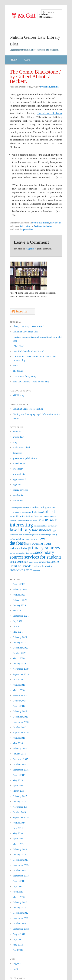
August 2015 (19, 775)
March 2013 (19, 897)
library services (20, 490)
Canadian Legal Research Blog (28, 409)
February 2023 (20, 600)
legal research (19, 479)
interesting (25, 226)
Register (17, 964)
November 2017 (21, 695)
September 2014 (21, 817)
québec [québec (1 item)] (22, 553)
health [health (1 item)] (45, 516)
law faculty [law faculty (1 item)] (52, 526)
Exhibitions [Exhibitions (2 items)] (28, 516)
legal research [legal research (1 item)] (24, 535)
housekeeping (19, 463)
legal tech (17, 485)
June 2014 (18, 828)
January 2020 (19, 663)
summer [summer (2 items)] (43, 562)
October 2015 (19, 764)
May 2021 (18, 632)
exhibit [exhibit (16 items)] (49, 511)
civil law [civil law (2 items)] (51, 508)
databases (17, 453)
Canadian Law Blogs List (25, 332)
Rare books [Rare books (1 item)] (30, 553)
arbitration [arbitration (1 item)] (27, 508)
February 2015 (20, 796)
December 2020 (20, 648)
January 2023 (19, 605)
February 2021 (20, 637)
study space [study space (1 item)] (33, 562)
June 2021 (18, 626)
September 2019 (21, 674)
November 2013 (21, 865)
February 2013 (20, 902)
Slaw (15, 366)
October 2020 (19, 653)
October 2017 (19, 701)
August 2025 (19, 584)
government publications (25, 458)
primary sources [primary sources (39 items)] (44, 548)
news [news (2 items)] (29, 544)
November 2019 (21, 669)
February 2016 (20, 748)
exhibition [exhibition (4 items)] (16, 516)
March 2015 (19, 791)
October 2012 (19, 923)
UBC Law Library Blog (24, 376)
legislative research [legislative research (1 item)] (38, 535)
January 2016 (19, 754)
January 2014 (19, 855)
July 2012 (17, 939)
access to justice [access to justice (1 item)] (16, 508)
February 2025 (20, 589)
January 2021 (19, 642)
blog (15, 442)
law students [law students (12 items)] (42, 530)
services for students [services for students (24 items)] (43, 557)
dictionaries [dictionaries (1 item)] (26, 512)
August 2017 (19, 706)
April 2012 (18, 950)
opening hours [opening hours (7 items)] (42, 543)
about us (17, 432)
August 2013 (19, 881)
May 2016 (18, 743)
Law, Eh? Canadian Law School (28, 351)
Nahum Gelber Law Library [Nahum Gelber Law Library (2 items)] (23, 539)
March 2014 (19, 844)
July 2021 (17, 621)
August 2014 (19, 823)
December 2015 (20, 759)
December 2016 (20, 717)
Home (14, 60)
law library (18, 469)
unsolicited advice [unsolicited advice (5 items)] (21, 570)
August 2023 (19, 595)
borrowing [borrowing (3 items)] (41, 507)
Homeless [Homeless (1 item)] (21, 521)
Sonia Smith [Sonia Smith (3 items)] (16, 562)
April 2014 (18, 838)
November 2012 (21, 918)
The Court (18, 371)
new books (18, 495)
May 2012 (18, 945)
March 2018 (19, 690)
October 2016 (19, 727)
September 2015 (21, 770)
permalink (28, 229)
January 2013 (19, 907)
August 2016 (19, 738)
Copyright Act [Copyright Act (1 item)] (15, 512)
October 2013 (19, 870)
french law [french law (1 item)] (38, 516)
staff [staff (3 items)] (26, 562)
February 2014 (20, 849)
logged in (30, 249)
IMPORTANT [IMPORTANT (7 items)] (47, 520)
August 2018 (19, 685)
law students (19, 474)
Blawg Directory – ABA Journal (28, 326)
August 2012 (19, 934)
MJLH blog (18, 395)
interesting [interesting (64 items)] (21, 525)
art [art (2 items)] (33, 508)
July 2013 (17, 886)
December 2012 (20, 913)
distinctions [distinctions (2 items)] (37, 512)
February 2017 (20, 711)
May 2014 (18, 833)
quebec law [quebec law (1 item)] (14, 553)
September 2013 (21, 876)
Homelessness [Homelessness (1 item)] (31, 521)
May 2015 (18, 780)
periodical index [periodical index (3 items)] (18, 548)
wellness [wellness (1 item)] (36, 570)
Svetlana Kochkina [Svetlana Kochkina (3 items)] (42, 566)
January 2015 (19, 802)
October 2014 (19, 812)
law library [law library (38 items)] (21, 530)
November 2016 (21, 722)
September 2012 (21, 929)
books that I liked (41, 223)
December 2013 (20, 860)
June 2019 (18, 680)
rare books (56, 223)
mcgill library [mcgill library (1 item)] (52, 535)
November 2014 (21, 807)
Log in (16, 969)
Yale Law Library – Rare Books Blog (31, 382)
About (27, 60)
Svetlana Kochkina (49, 87)
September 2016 (21, 733)
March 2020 (19, 658)
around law (18, 437)
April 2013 (18, 892)
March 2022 (19, 610)
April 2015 (18, 785)
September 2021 (21, 616)
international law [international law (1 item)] (40, 526)
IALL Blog (18, 346)
